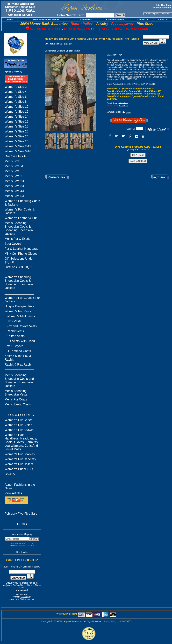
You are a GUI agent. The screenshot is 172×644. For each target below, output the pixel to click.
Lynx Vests (14, 321)
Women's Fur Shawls (19, 430)
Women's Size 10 (16, 107)
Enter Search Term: (71, 15)
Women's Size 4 (16, 92)
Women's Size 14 (16, 117)
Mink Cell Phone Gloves (21, 254)
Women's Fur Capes (19, 420)
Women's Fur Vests (18, 311)
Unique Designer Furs (20, 306)
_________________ (19, 272)
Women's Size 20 (16, 131)
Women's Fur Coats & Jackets (20, 211)
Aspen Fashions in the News (20, 486)
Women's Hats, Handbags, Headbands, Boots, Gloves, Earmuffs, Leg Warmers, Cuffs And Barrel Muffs (22, 442)
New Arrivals (13, 72)
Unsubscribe (22, 552)
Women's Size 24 (16, 136)
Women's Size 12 (16, 112)
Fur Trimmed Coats (18, 351)
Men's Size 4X (14, 191)
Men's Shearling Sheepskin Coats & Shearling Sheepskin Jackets (19, 228)
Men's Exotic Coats (18, 404)
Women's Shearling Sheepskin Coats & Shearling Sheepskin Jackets (19, 282)
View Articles (13, 493)
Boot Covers (13, 244)
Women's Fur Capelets (20, 459)
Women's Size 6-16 (18, 151)
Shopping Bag (153, 14)
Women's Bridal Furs (19, 469)
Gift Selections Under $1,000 (19, 260)
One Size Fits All (16, 156)
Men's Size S (13, 161)
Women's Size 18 (16, 126)
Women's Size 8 (16, 102)
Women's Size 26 (16, 141)
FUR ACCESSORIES (19, 415)
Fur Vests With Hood (21, 341)
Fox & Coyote (14, 346)
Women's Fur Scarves (20, 454)
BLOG (22, 524)
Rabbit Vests (15, 331)
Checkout (165, 14)
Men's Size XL (14, 176)
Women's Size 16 (16, 122)
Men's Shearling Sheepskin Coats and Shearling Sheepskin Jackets (19, 381)
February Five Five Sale (21, 514)
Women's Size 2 (16, 87)
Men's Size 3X (14, 186)
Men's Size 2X (14, 181)
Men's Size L (13, 171)
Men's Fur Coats (16, 399)
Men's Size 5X (14, 196)
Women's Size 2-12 (18, 146)
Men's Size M (14, 166)
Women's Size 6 (16, 97)
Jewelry (10, 474)
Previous (57, 177)
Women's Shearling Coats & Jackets (22, 203)
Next (160, 177)
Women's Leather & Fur (21, 218)
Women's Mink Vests (21, 316)
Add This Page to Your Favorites (163, 6)
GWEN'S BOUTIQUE (19, 267)
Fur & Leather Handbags (21, 249)
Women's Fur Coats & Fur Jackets (22, 300)
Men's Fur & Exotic (17, 239)
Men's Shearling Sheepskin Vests (16, 393)
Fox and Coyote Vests (22, 326)
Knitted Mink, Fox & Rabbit (18, 358)
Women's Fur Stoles (18, 425)
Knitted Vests (16, 336)
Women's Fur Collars (19, 464)
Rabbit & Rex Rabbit (19, 365)
